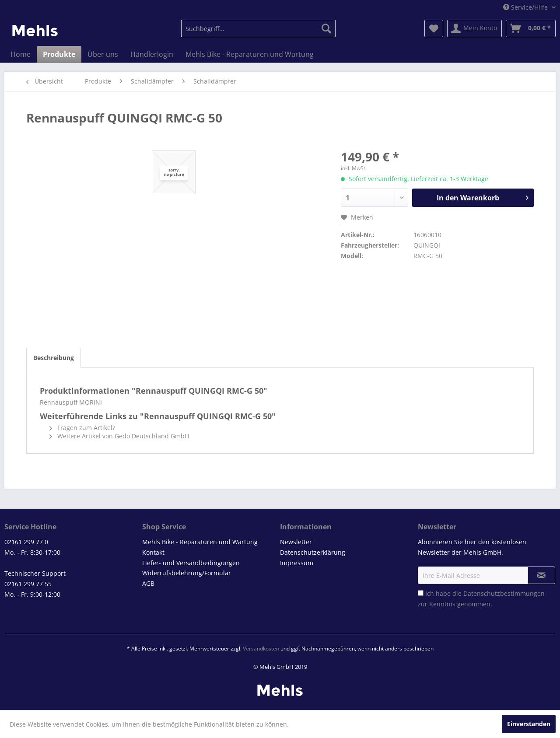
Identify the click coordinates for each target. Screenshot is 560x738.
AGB (148, 583)
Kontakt (153, 552)
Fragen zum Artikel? (82, 428)
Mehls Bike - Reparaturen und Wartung (200, 542)
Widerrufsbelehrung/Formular (187, 573)
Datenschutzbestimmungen (504, 593)
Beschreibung (54, 358)
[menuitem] (258, 28)
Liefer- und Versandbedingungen (191, 563)
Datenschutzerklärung (313, 552)
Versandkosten (261, 649)
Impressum (297, 563)
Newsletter (296, 542)
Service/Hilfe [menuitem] (526, 7)
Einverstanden (529, 724)
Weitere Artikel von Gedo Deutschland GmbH (119, 436)
